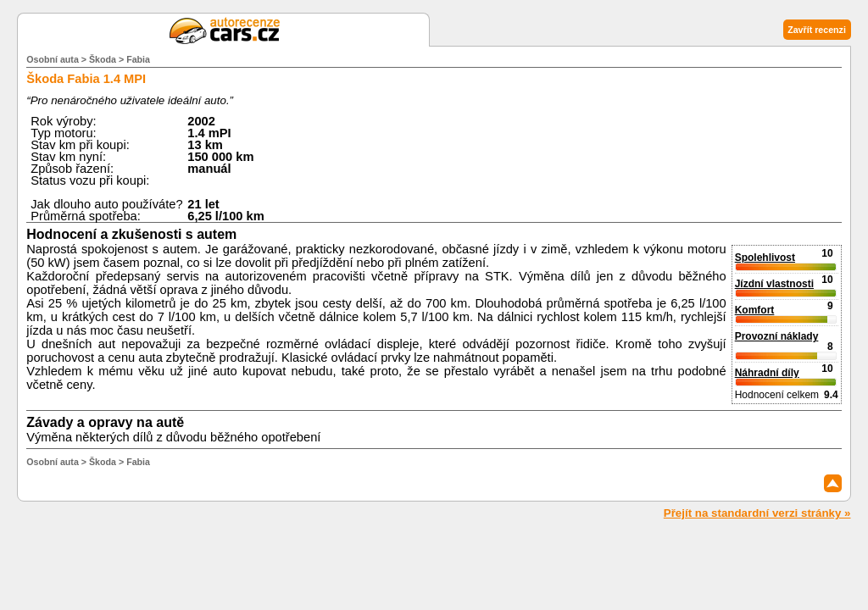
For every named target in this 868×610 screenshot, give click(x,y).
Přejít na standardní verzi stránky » (757, 513)
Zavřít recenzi (817, 30)
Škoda (103, 59)
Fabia (138, 59)
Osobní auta (53, 59)
